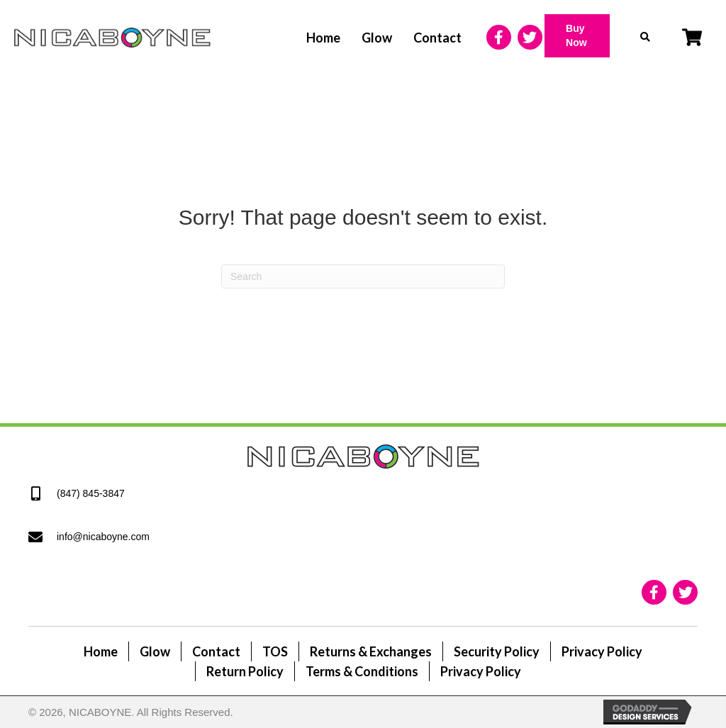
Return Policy (245, 671)
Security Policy (497, 651)
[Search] (363, 276)
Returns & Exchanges (371, 651)
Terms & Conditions (362, 671)
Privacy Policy (602, 651)
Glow (155, 651)
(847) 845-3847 (91, 493)
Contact (216, 651)
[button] (577, 36)
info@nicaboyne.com (103, 537)
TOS (275, 651)
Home (101, 651)
